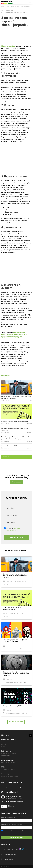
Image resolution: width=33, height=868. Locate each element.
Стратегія (24, 582)
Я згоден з (13, 528)
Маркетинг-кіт (6, 747)
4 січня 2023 (9, 710)
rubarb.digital (8, 859)
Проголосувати (16, 482)
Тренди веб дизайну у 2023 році (14, 706)
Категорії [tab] (16, 457)
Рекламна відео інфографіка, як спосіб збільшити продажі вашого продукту (14, 335)
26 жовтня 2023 (9, 614)
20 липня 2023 (9, 646)
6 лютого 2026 (9, 582)
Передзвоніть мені (16, 837)
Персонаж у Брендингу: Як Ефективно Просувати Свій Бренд (16, 641)
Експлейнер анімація (8, 763)
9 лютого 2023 (9, 680)
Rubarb (3, 6)
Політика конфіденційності (10, 776)
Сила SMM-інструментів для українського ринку (13, 608)
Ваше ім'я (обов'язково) (16, 820)
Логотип (4, 744)
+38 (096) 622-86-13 (11, 849)
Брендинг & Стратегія (9, 740)
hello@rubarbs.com (10, 854)
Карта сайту (5, 774)
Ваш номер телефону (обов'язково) (16, 826)
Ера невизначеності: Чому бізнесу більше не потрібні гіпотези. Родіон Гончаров (15, 576)
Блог (8, 6)
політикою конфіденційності (18, 831)
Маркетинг (19, 582)
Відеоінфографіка (16, 6)
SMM (3, 767)
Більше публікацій (16, 722)
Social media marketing (9, 769)
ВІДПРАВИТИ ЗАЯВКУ (17, 537)
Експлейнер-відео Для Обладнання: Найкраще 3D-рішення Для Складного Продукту (16, 439)
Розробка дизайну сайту (9, 753)
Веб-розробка (14, 713)
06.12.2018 (9, 10)
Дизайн (13, 649)
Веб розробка (6, 756)
